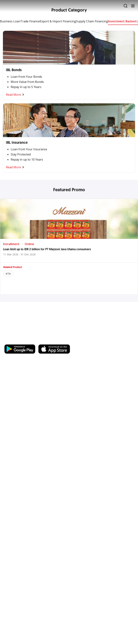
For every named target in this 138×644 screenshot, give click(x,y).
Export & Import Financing (58, 21)
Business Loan (10, 21)
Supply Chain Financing (92, 21)
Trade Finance (30, 21)
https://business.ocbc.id (56, 341)
